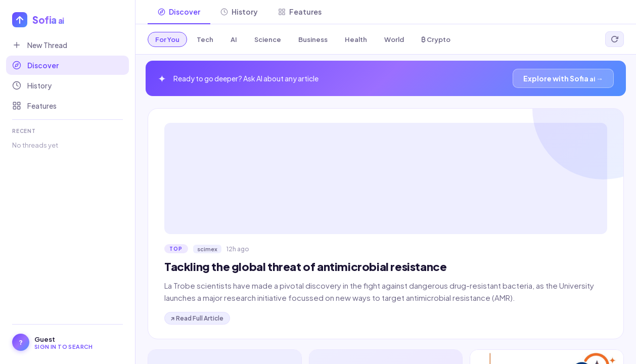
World (394, 39)
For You (167, 39)
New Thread (40, 45)
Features (34, 106)
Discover (35, 65)
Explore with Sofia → (563, 78)
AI (234, 39)
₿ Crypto (436, 39)
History (32, 85)
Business (313, 39)
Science (268, 39)
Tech (205, 39)
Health (356, 39)
